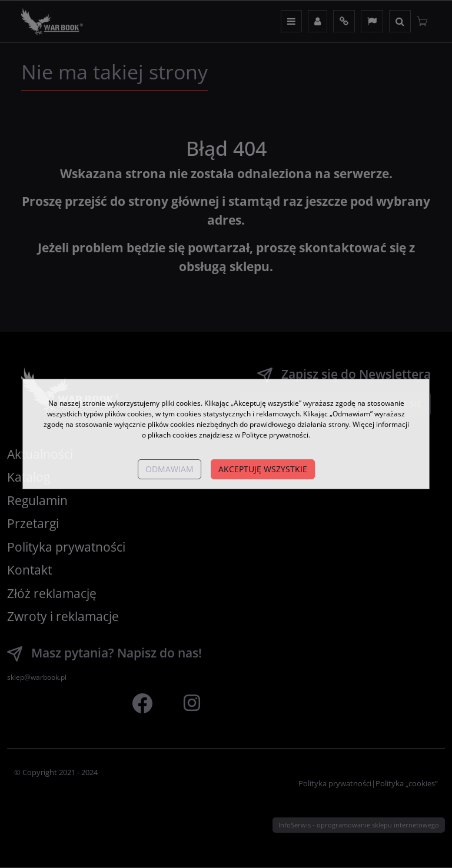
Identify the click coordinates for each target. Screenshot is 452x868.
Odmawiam (169, 469)
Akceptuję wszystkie (263, 469)
